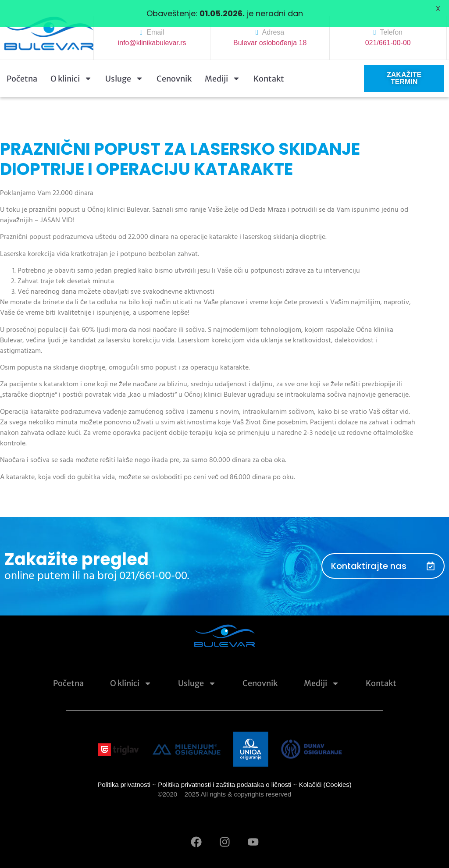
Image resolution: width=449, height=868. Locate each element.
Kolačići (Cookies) (325, 773)
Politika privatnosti (124, 773)
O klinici (71, 68)
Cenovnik (174, 67)
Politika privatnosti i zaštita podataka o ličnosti (224, 773)
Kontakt (269, 67)
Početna (22, 67)
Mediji (223, 68)
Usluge (124, 68)
